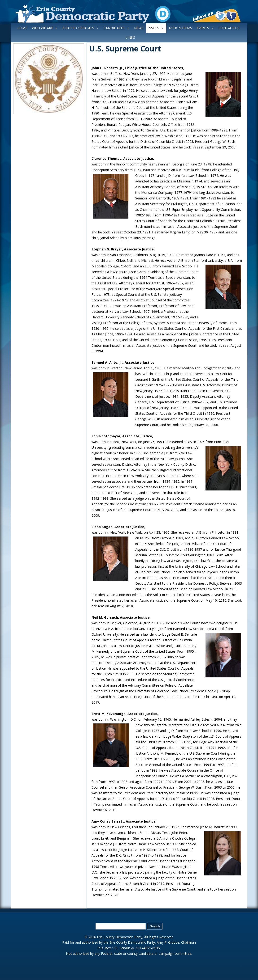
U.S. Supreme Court (125, 49)
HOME (22, 28)
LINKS (130, 37)
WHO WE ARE (45, 28)
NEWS (139, 28)
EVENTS (205, 28)
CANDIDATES (116, 28)
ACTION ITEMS (180, 28)
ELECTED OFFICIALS (81, 28)
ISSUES (156, 28)
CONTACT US (229, 28)
